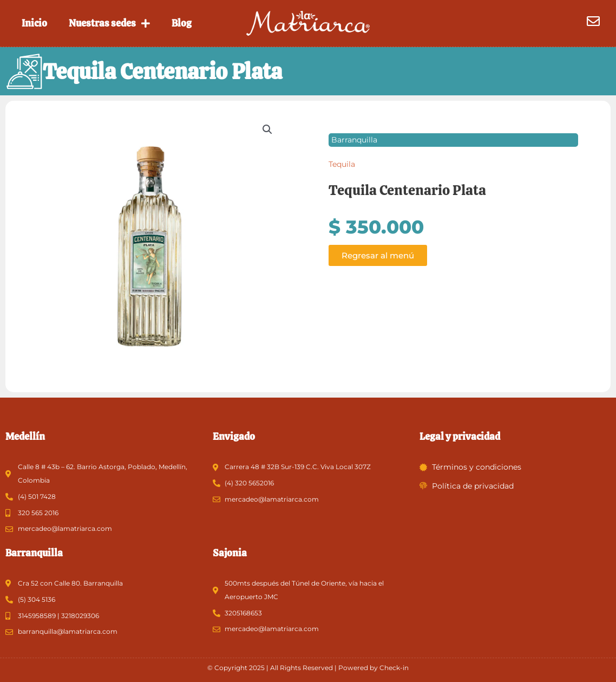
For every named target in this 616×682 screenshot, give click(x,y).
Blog (182, 23)
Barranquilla (354, 140)
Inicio (34, 23)
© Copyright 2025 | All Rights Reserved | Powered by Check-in (308, 668)
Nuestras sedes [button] (109, 23)
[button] (267, 130)
